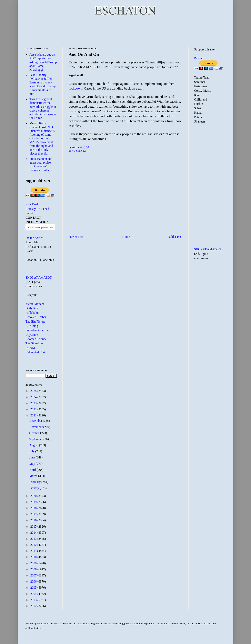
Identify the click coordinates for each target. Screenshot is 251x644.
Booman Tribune (36, 339)
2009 (34, 563)
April (33, 470)
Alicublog (32, 326)
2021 (34, 415)
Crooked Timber (36, 317)
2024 (34, 397)
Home (126, 237)
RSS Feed (32, 204)
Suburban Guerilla (37, 330)
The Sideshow (34, 343)
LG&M (30, 348)
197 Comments (77, 151)
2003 (34, 600)
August (34, 445)
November (36, 427)
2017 (34, 514)
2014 (34, 533)
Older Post (176, 237)
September (36, 439)
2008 (34, 569)
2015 (34, 526)
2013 (34, 539)
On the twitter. (35, 238)
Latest (29, 213)
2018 (34, 508)
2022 (34, 409)
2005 (34, 588)
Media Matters (35, 304)
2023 (34, 403)
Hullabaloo (32, 313)
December (36, 421)
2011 (34, 551)
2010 (34, 557)
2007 (34, 575)
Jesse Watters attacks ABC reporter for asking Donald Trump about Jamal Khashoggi (43, 62)
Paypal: (199, 58)
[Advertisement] (125, 31)
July (32, 451)
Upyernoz (32, 335)
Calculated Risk (35, 352)
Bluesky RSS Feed (37, 209)
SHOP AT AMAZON (39, 278)
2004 (34, 594)
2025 (34, 391)
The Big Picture (35, 322)
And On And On (84, 54)
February (35, 482)
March (34, 476)
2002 (34, 606)
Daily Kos (32, 308)
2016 (34, 520)
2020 (34, 496)
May (32, 464)
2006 (34, 581)
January (35, 488)
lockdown (75, 88)
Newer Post (76, 237)
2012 (34, 545)
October (35, 433)
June (32, 457)
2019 (34, 502)
